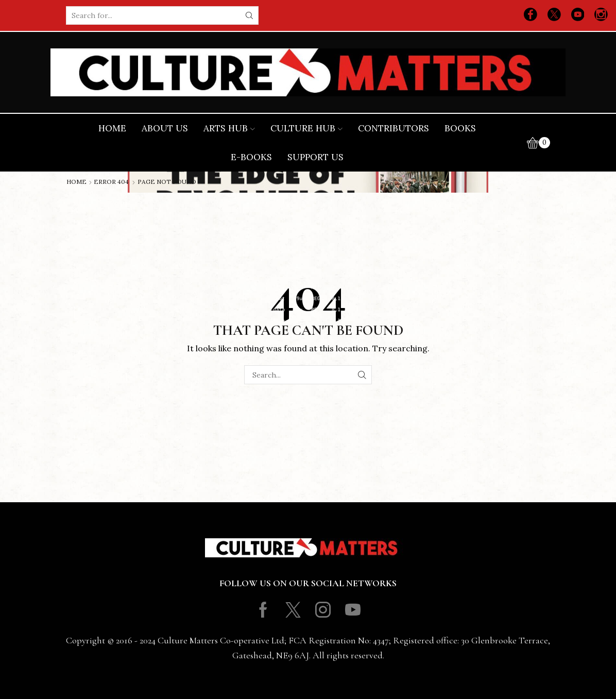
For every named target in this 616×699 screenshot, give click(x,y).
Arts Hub (229, 128)
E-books (251, 157)
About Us (165, 128)
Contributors (393, 128)
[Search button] (249, 15)
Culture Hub (306, 128)
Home (112, 128)
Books (460, 128)
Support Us (315, 157)
